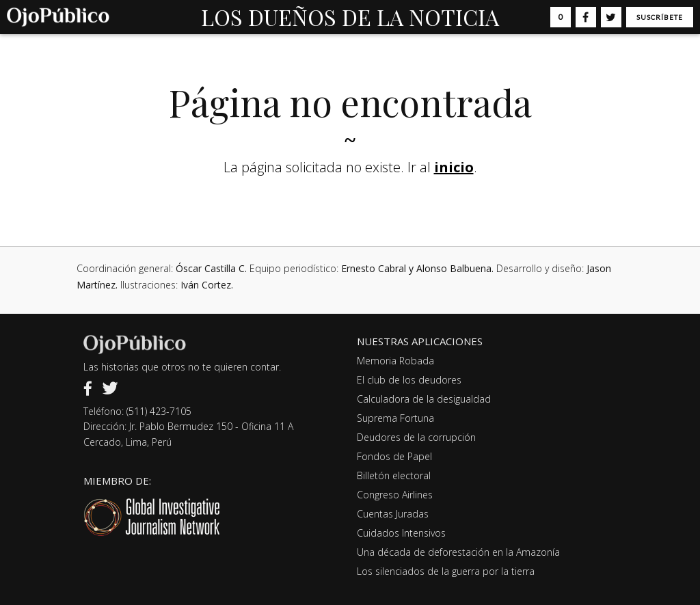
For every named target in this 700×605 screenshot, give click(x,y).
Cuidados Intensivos (401, 533)
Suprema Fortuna (395, 418)
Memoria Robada (395, 361)
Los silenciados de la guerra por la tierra (446, 571)
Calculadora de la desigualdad (424, 399)
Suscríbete (660, 17)
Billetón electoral (394, 475)
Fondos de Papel (394, 456)
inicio (454, 167)
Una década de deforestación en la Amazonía (458, 552)
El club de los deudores (409, 380)
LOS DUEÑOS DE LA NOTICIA (350, 17)
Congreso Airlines (395, 495)
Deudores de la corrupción (416, 437)
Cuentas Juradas (393, 514)
